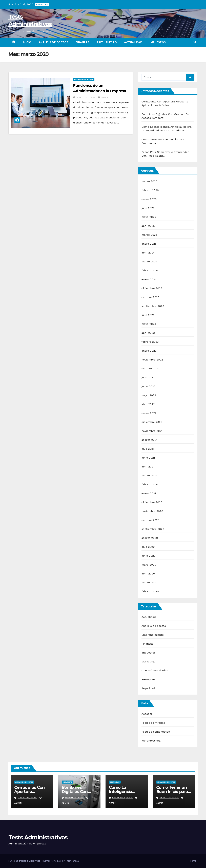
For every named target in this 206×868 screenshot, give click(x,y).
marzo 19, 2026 (74, 798)
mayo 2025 (149, 217)
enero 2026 (149, 199)
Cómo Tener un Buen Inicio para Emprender (172, 792)
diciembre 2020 (152, 502)
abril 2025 (148, 226)
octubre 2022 (150, 368)
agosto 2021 (149, 440)
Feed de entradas (153, 723)
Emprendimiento (153, 635)
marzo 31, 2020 (86, 97)
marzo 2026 (149, 181)
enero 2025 (149, 244)
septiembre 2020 (153, 529)
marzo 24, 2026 (27, 798)
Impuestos (158, 42)
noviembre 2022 (152, 360)
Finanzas (83, 42)
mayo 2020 (149, 565)
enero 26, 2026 (169, 798)
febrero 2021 (150, 484)
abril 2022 (148, 404)
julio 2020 (148, 547)
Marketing (148, 662)
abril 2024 (148, 253)
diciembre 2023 (152, 288)
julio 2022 (148, 377)
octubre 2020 (150, 520)
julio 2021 (148, 449)
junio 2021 (148, 458)
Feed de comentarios (156, 732)
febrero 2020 (150, 591)
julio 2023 (148, 315)
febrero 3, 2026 (123, 798)
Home (193, 861)
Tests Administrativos (38, 837)
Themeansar (72, 861)
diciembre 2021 (152, 422)
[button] (195, 42)
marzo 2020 (149, 582)
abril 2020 (148, 574)
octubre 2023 (150, 297)
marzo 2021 (149, 475)
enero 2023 (149, 351)
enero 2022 (149, 413)
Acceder (147, 714)
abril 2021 (148, 467)
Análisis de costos (54, 42)
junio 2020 (149, 556)
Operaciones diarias (84, 80)
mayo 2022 (149, 395)
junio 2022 (148, 386)
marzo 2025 (149, 235)
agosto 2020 (150, 538)
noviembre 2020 (152, 511)
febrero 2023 (150, 342)
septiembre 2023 (153, 306)
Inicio (27, 42)
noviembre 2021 (152, 431)
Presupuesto (107, 42)
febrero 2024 (150, 270)
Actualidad (133, 42)
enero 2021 (149, 493)
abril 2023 (148, 333)
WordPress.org (151, 741)
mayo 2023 (149, 324)
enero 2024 (149, 279)
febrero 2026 (150, 190)
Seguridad (148, 688)
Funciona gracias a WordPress (25, 861)
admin (103, 97)
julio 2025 (148, 208)
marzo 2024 (149, 261)
